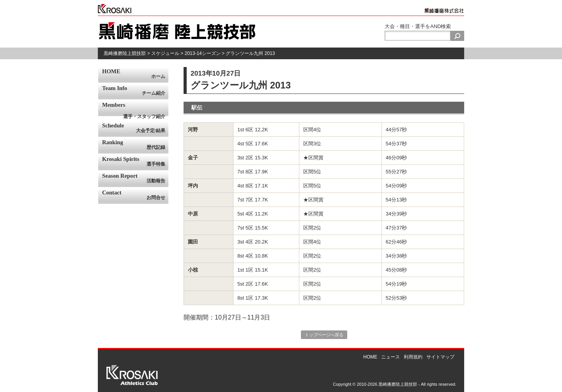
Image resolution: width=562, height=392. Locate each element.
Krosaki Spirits (135, 162)
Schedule (135, 128)
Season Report (135, 178)
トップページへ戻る (324, 335)
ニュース (391, 357)
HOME (135, 74)
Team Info (135, 91)
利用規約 (413, 357)
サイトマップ (440, 357)
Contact (135, 195)
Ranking (135, 145)
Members (135, 109)
